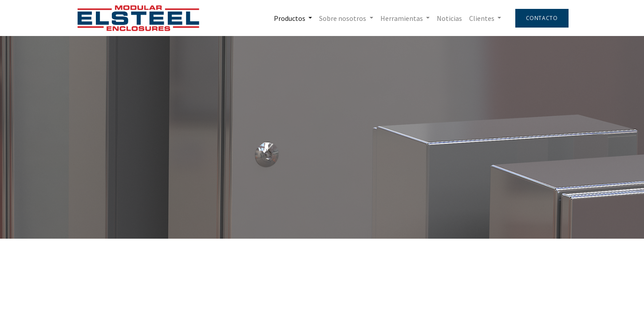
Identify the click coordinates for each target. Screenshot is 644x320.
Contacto (542, 18)
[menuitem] (449, 18)
